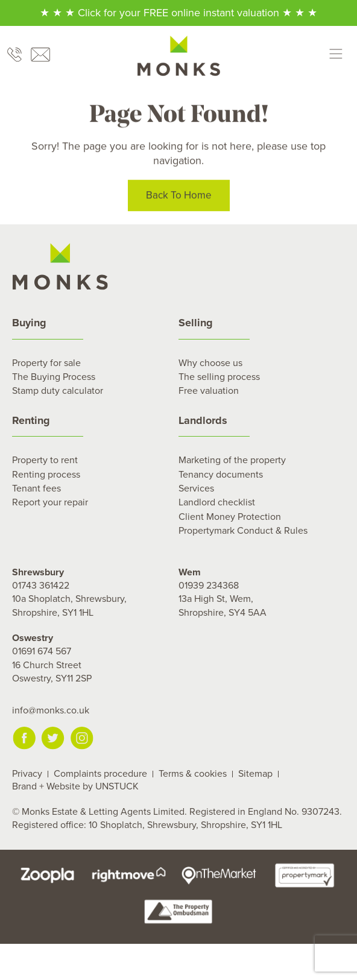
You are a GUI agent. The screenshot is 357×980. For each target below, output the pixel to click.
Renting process (46, 475)
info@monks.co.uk (51, 710)
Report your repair (50, 502)
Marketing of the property (232, 460)
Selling (196, 323)
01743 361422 (41, 586)
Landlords (203, 420)
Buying (29, 323)
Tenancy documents (221, 475)
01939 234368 (209, 586)
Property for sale (46, 363)
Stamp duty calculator (58, 391)
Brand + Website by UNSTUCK (75, 786)
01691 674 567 (42, 651)
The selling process (219, 377)
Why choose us (210, 363)
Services (196, 488)
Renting (31, 420)
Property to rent (45, 460)
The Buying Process (54, 377)
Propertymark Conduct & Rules (243, 531)
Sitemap (255, 774)
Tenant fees (36, 488)
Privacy (27, 774)
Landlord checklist (217, 502)
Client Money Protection (230, 517)
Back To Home (179, 197)
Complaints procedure (100, 774)
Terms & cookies (193, 774)
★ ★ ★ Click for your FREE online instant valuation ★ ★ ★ (178, 13)
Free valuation (209, 391)
